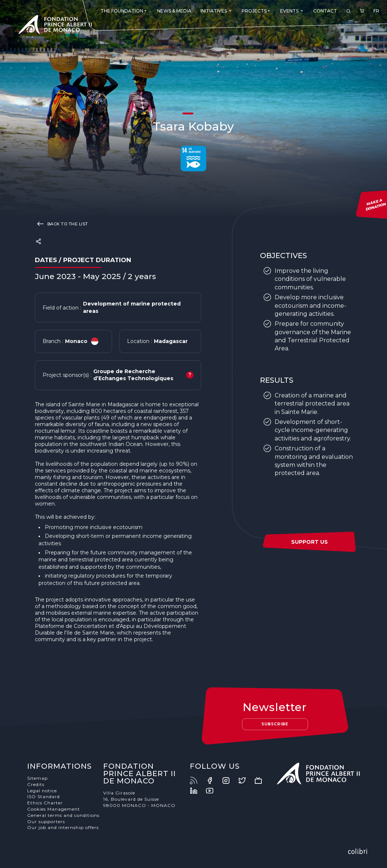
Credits (36, 784)
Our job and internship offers (63, 827)
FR (376, 11)
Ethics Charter (45, 803)
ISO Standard (44, 796)
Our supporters (46, 821)
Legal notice (42, 791)
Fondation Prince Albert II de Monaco (55, 26)
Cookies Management (54, 809)
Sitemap (37, 778)
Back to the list (62, 224)
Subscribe (275, 724)
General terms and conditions (63, 815)
